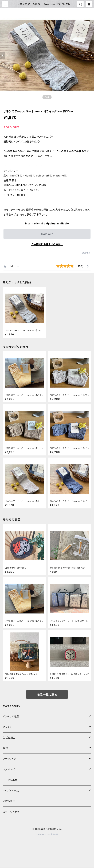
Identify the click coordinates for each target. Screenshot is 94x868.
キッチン (7, 727)
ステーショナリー (12, 812)
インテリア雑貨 (11, 716)
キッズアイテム (11, 791)
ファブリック (9, 769)
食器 (5, 748)
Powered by (47, 835)
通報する (86, 253)
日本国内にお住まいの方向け (47, 244)
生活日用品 (9, 738)
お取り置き (9, 801)
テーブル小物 (10, 780)
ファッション (9, 759)
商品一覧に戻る (47, 695)
